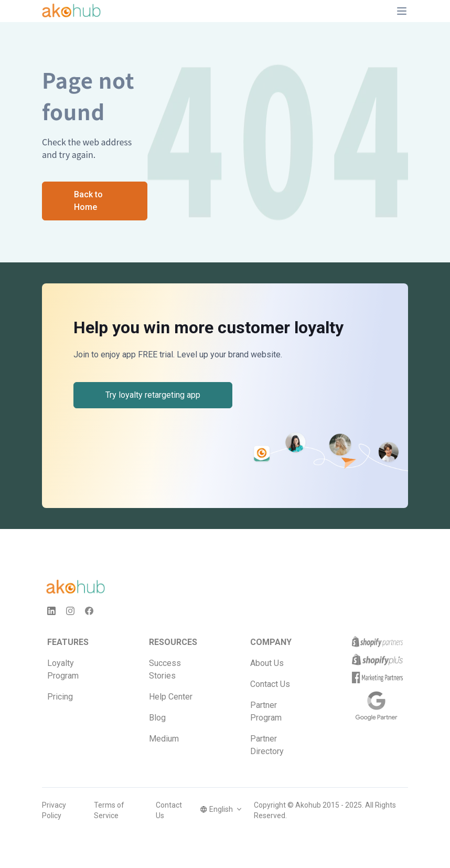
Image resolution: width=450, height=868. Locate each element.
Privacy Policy (54, 810)
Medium (164, 739)
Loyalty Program (63, 669)
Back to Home (88, 201)
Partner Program (266, 711)
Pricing (60, 697)
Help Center (171, 697)
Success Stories (165, 669)
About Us (267, 663)
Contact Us (270, 684)
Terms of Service (109, 810)
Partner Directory (267, 745)
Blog (157, 718)
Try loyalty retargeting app (153, 395)
